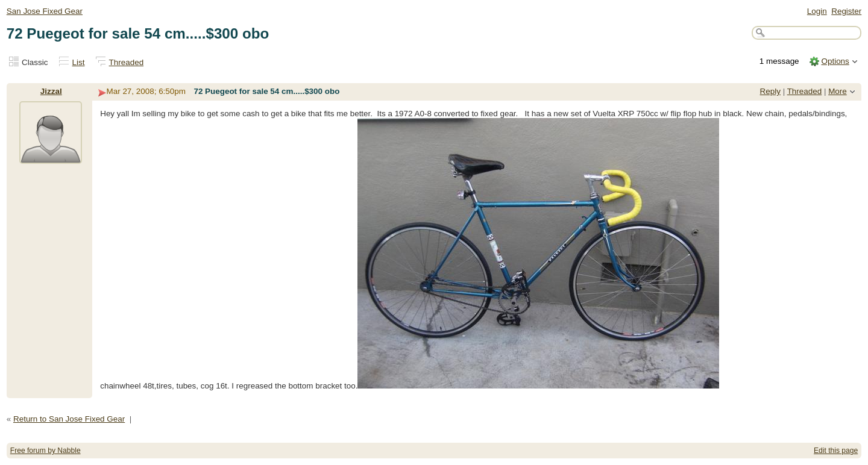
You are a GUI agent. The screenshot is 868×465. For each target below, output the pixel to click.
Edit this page (836, 451)
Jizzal (51, 91)
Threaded (127, 62)
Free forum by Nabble (46, 451)
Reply (770, 91)
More (838, 91)
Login (817, 11)
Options (835, 61)
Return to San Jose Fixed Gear (69, 419)
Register (846, 11)
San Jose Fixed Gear (45, 11)
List (79, 62)
